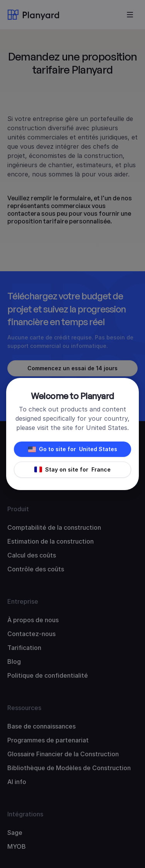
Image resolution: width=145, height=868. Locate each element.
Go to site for (73, 449)
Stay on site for (72, 470)
